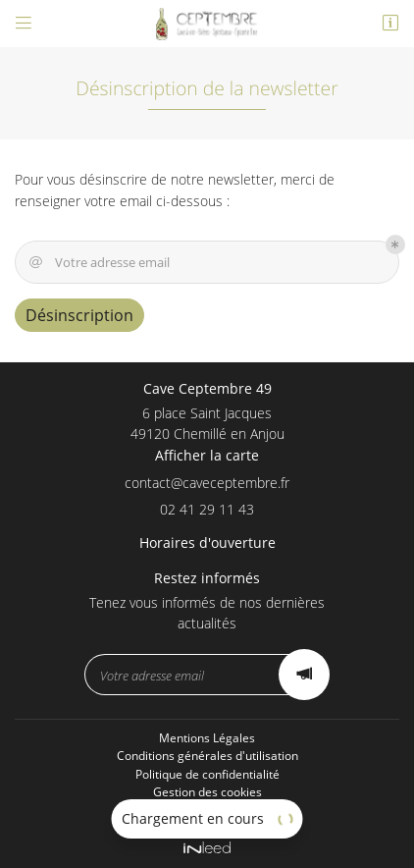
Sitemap (207, 811)
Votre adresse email (98, 263)
